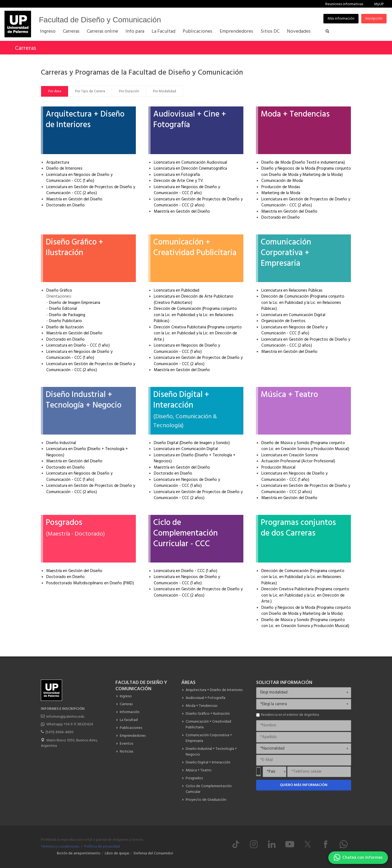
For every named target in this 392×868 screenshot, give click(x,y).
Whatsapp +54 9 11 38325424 (70, 724)
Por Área (55, 91)
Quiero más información (304, 785)
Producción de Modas (281, 187)
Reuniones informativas (344, 4)
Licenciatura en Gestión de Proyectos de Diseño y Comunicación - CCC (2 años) (91, 190)
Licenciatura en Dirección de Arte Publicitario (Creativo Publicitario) (194, 300)
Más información (341, 19)
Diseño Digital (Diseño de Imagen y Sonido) (192, 443)
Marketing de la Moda (281, 193)
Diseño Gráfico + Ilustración (75, 248)
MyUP (379, 4)
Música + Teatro (289, 395)
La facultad (129, 720)
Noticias (126, 752)
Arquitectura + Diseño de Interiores (85, 120)
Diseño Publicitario (65, 321)
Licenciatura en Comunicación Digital (293, 315)
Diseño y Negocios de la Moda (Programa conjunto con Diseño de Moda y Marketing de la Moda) (306, 172)
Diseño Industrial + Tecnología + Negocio (84, 400)
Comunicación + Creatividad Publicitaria (195, 248)
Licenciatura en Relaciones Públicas (292, 291)
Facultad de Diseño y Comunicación (100, 20)
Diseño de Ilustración (65, 327)
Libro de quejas (117, 853)
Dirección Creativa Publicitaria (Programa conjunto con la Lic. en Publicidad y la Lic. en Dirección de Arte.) (198, 333)
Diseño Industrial (61, 443)
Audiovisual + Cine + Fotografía (190, 120)
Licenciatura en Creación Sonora (290, 455)
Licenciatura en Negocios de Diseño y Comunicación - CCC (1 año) (79, 178)
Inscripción (374, 19)
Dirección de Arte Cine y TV (178, 181)
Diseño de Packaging (67, 315)
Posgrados (64, 523)
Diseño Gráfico (59, 291)
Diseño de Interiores (64, 169)
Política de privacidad (102, 847)
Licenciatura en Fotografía (177, 175)
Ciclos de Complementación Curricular (209, 789)
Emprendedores (133, 736)
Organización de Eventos (283, 321)
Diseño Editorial (63, 309)
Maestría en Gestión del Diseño (74, 199)
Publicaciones (131, 728)
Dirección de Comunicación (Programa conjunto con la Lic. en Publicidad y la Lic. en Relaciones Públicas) (195, 315)
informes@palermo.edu (65, 717)
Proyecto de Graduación (206, 800)
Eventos (126, 744)
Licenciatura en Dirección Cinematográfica (190, 169)
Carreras (26, 48)
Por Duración (129, 91)
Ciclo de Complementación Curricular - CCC (186, 533)
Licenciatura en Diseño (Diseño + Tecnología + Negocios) (87, 452)
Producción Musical (278, 467)
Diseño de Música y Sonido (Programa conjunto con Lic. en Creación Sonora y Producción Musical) (305, 446)
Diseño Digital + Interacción (181, 400)
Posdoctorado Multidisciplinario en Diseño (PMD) (90, 583)
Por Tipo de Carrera (90, 91)
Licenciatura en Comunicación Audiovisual (190, 163)
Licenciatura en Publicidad (177, 291)
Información (130, 712)
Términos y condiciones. (60, 847)
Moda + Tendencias (295, 114)
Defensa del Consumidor (153, 853)
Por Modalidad (165, 91)
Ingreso (126, 696)
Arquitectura (58, 163)
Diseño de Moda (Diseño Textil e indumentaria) (303, 163)
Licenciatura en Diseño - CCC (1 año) (78, 346)
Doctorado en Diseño (65, 205)
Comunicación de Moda (282, 181)
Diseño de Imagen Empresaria (75, 303)
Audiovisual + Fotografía (206, 698)
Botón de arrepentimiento (79, 853)
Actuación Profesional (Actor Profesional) (298, 461)
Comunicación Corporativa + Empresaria (286, 253)
